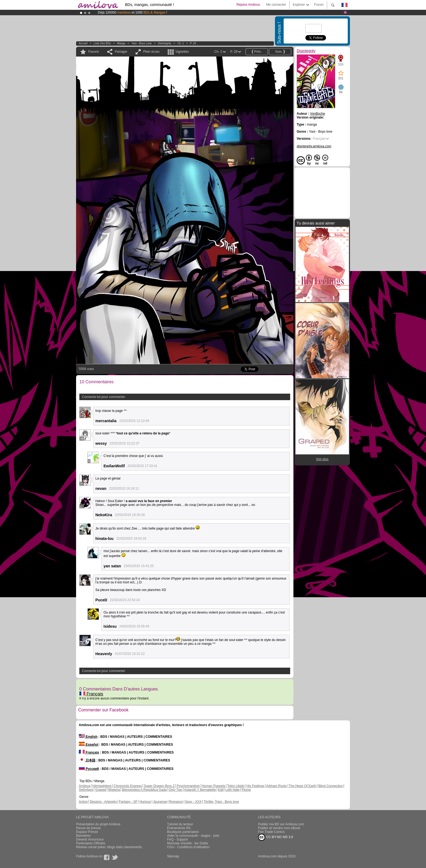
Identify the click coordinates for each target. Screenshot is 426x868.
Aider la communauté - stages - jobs (193, 836)
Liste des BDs (102, 43)
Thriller (209, 802)
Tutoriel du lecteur (180, 824)
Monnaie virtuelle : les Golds (188, 843)
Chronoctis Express (128, 786)
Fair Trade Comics (271, 832)
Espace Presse (87, 832)
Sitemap (173, 856)
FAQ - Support (178, 839)
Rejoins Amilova (248, 5)
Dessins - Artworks (103, 802)
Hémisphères (102, 786)
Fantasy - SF (128, 802)
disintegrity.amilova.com (314, 146)
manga (121, 43)
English (88, 737)
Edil (221, 790)
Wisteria (114, 790)
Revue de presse (88, 828)
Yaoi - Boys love (142, 43)
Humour (145, 802)
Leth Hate (233, 790)
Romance (176, 802)
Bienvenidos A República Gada (144, 790)
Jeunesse (160, 802)
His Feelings (255, 786)
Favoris (94, 52)
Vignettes (182, 52)
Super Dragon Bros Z (159, 786)
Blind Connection (331, 786)
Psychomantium (188, 786)
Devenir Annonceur (90, 839)
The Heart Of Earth (303, 786)
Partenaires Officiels (91, 843)
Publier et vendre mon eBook (279, 828)
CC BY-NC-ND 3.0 (276, 837)
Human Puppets (214, 786)
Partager (121, 52)
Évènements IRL (179, 828)
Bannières (83, 836)
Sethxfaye (86, 790)
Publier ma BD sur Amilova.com (281, 824)
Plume (246, 790)
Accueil (83, 43)
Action (83, 802)
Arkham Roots (277, 786)
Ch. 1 (181, 43)
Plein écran (151, 52)
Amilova (85, 786)
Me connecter (276, 5)
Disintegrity (165, 43)
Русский (89, 769)
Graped (101, 790)
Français (91, 694)
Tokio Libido (236, 786)
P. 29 (193, 43)
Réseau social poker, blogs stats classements (109, 847)
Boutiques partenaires (183, 832)
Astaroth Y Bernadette (200, 790)
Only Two (176, 790)
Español (89, 745)
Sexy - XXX (193, 802)
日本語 (87, 760)
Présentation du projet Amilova (98, 824)
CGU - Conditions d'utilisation (188, 847)
